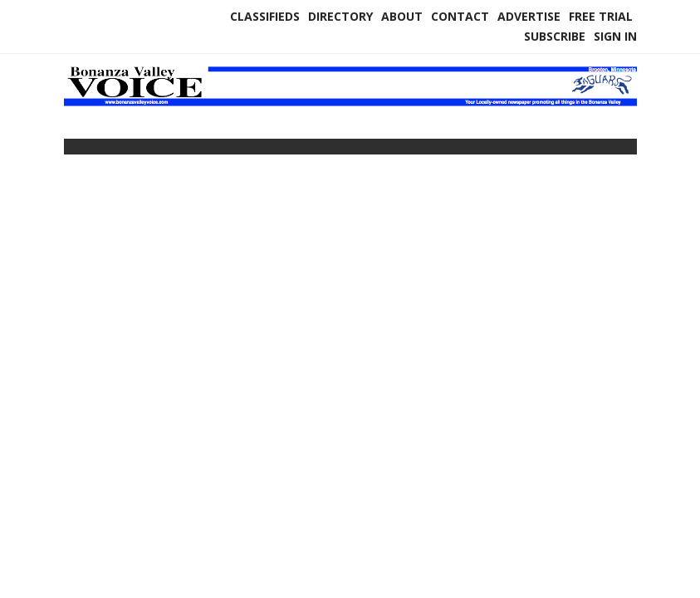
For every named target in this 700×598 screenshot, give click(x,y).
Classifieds (265, 16)
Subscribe (555, 36)
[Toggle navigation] (75, 150)
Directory (340, 16)
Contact (460, 16)
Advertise (529, 16)
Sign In (615, 36)
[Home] (350, 103)
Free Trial (601, 16)
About (402, 16)
